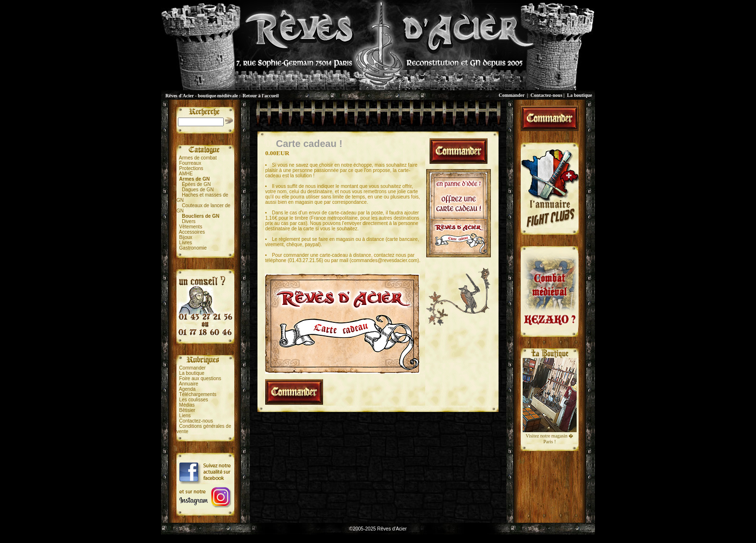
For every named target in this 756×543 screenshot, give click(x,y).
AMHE (186, 174)
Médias (187, 405)
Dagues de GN (198, 190)
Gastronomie (193, 248)
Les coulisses (194, 400)
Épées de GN (196, 184)
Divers (189, 221)
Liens (185, 416)
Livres (186, 243)
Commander (512, 95)
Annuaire (189, 384)
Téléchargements (197, 394)
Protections (191, 168)
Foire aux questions (200, 378)
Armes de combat (198, 158)
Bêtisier (187, 410)
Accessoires (192, 232)
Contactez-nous (546, 95)
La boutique (580, 95)
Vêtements (191, 227)
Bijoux (186, 237)
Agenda (187, 389)
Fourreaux (190, 163)
